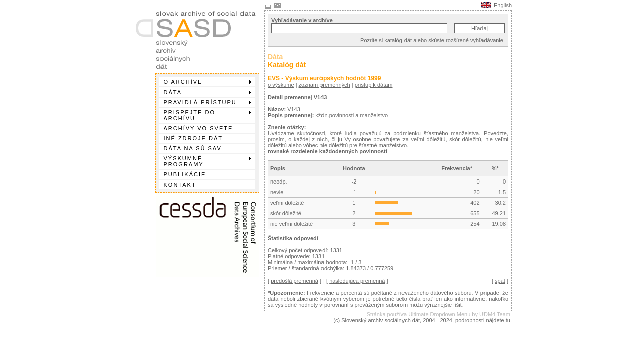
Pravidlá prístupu (207, 102)
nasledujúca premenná (357, 281)
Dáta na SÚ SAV (193, 148)
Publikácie (185, 174)
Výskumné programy (207, 161)
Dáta (207, 92)
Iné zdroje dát (193, 138)
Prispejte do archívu (207, 115)
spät (500, 281)
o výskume (281, 85)
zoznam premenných (325, 85)
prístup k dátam (374, 85)
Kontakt (180, 185)
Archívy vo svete (198, 128)
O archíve (207, 82)
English (503, 5)
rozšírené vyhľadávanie (474, 40)
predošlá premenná (295, 281)
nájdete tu (498, 320)
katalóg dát (398, 40)
